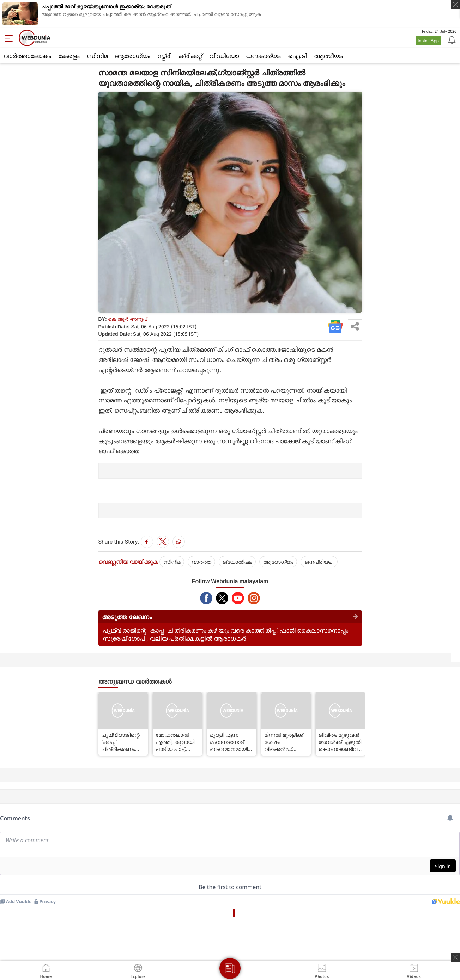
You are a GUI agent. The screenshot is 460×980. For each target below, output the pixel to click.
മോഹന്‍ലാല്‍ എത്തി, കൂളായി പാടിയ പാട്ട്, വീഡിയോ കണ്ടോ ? (177, 742)
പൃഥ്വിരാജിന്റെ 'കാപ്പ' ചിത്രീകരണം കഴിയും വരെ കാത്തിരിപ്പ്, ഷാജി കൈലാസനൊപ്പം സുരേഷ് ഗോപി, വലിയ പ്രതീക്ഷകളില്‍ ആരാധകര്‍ (225, 634)
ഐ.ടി (297, 56)
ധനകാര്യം (263, 56)
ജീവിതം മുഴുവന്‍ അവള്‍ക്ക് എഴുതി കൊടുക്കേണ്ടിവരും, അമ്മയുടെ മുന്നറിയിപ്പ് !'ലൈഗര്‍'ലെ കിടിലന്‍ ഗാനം (340, 742)
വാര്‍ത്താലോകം (27, 56)
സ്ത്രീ (164, 56)
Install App (428, 41)
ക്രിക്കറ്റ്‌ (190, 56)
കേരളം (69, 56)
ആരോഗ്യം (132, 56)
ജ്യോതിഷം (237, 562)
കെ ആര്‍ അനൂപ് (128, 319)
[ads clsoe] (455, 957)
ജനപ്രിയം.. (319, 562)
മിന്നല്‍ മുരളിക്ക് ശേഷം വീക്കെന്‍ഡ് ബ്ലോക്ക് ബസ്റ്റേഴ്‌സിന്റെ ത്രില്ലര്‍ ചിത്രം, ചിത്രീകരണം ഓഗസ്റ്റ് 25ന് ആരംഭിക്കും (285, 742)
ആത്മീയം (328, 56)
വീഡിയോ (224, 56)
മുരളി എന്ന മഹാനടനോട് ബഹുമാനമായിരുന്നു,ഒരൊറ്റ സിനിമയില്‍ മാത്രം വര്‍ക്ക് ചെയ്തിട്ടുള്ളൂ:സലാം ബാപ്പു (232, 742)
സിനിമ (97, 56)
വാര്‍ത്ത (201, 562)
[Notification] (451, 39)
